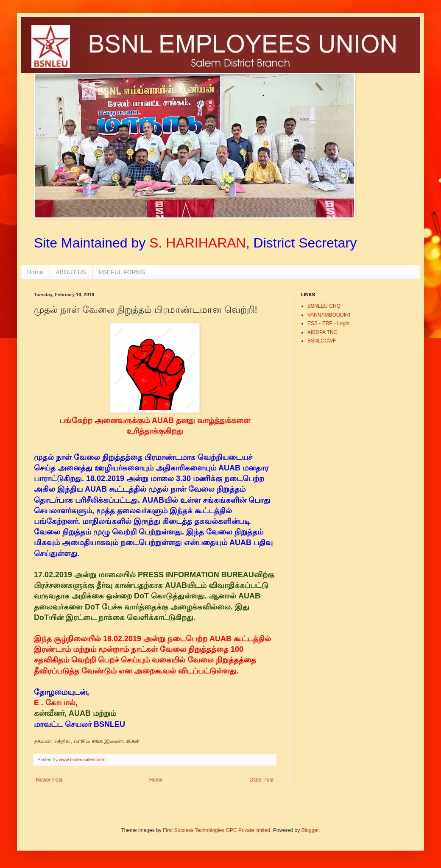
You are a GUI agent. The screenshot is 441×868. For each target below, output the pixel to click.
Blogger (310, 830)
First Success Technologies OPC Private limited (216, 830)
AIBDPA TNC (322, 332)
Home (35, 272)
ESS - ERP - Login (328, 323)
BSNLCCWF (322, 341)
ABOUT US (71, 272)
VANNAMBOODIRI (329, 315)
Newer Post (49, 780)
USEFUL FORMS (122, 272)
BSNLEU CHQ (324, 306)
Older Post (261, 780)
